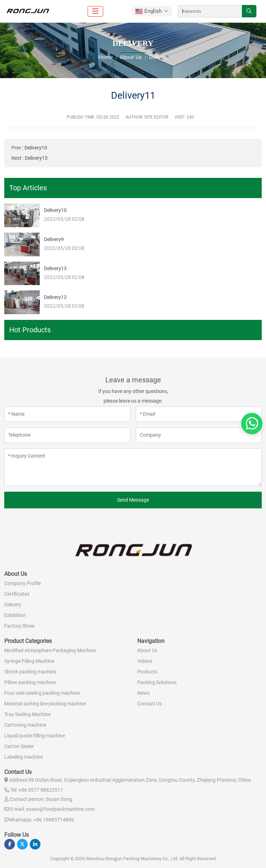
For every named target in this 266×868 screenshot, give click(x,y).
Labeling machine (24, 757)
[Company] (199, 435)
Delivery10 (36, 148)
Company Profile (23, 583)
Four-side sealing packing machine (42, 693)
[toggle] (95, 11)
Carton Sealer (19, 746)
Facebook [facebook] (10, 844)
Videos (145, 661)
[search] (249, 11)
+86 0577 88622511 (41, 790)
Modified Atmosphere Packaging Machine (50, 650)
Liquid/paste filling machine (35, 736)
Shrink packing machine (30, 672)
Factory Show (20, 626)
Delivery (13, 605)
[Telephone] (67, 435)
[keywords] (210, 11)
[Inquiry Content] (133, 467)
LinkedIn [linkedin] (35, 844)
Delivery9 (54, 239)
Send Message (133, 500)
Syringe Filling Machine (29, 661)
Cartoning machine (25, 725)
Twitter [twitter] (22, 844)
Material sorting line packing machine (45, 704)
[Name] (67, 414)
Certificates (17, 594)
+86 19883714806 (54, 820)
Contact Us (149, 704)
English (149, 11)
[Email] (199, 414)
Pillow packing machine (30, 682)
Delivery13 (36, 158)
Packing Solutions (157, 682)
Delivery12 (55, 297)
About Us (147, 650)
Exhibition (15, 615)
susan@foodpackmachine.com (60, 809)
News (143, 693)
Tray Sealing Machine (27, 714)
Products (147, 672)
